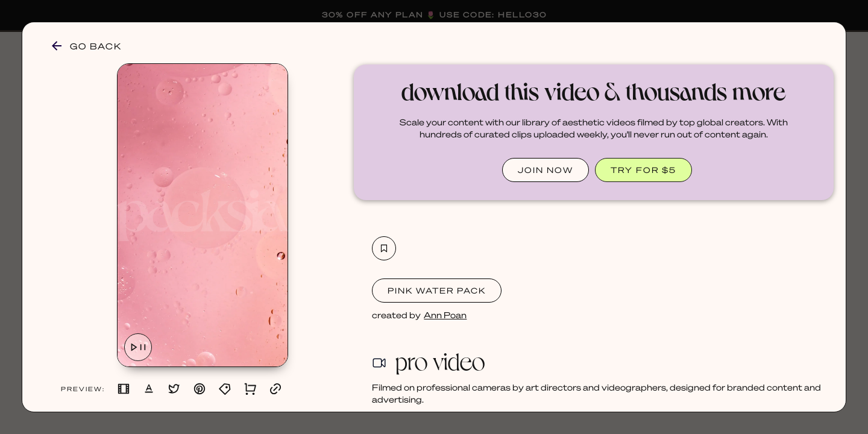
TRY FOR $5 (643, 170)
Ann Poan (445, 315)
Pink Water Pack (437, 290)
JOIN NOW (546, 170)
